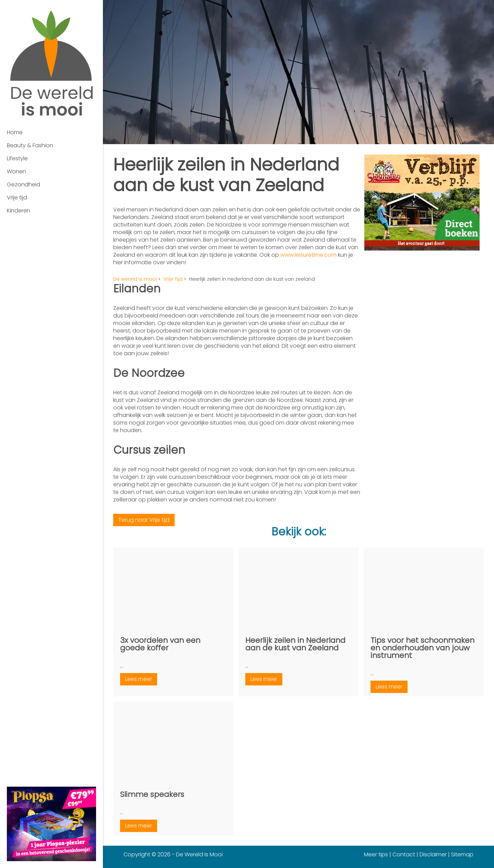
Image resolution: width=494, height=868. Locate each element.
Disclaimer (433, 854)
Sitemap (462, 854)
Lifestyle (17, 158)
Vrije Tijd (173, 279)
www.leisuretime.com (308, 255)
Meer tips (376, 854)
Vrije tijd (17, 198)
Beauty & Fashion (30, 145)
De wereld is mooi (135, 279)
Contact (404, 854)
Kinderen (19, 211)
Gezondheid (23, 184)
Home (15, 132)
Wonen (16, 171)
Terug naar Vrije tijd (144, 520)
